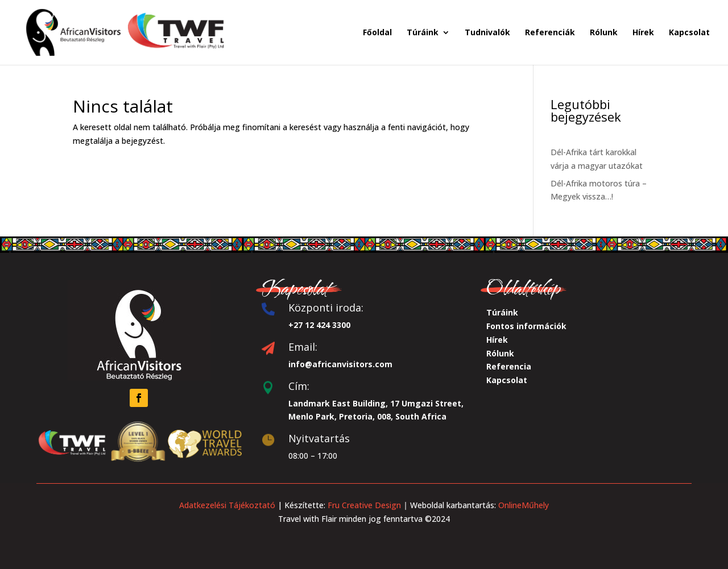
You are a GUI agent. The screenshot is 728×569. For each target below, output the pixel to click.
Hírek (643, 33)
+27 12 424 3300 (319, 325)
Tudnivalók (487, 33)
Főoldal (377, 33)
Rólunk (604, 33)
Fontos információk (526, 326)
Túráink (423, 33)
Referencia (509, 366)
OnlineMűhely (522, 505)
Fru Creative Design (365, 505)
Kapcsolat (689, 33)
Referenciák (550, 33)
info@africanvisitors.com (340, 364)
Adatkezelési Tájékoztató (227, 505)
